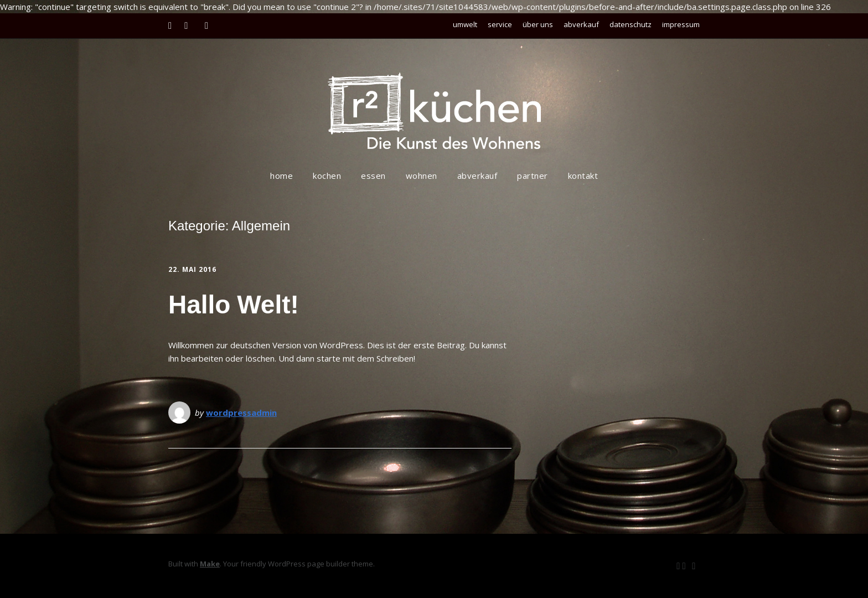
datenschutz (631, 24)
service (500, 24)
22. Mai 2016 (192, 269)
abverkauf (581, 24)
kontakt (583, 176)
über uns (538, 24)
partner (533, 176)
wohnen (422, 176)
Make (210, 564)
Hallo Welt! (234, 305)
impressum (681, 24)
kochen (327, 176)
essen (373, 176)
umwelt (465, 24)
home (281, 176)
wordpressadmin (241, 413)
